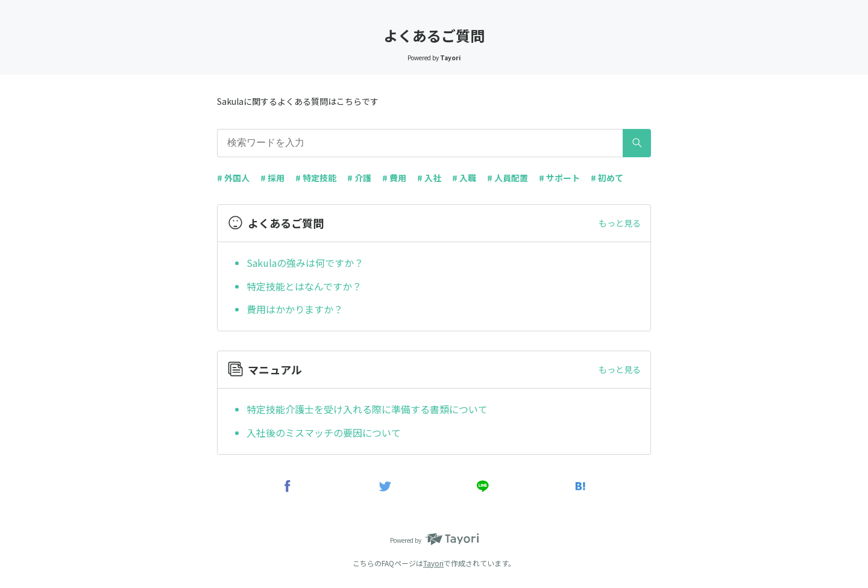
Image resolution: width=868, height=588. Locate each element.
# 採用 (272, 178)
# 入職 (464, 178)
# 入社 (429, 178)
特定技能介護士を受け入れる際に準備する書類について (367, 409)
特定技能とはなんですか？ (304, 286)
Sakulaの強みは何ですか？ (305, 263)
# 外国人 (233, 178)
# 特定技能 (316, 178)
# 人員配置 (508, 178)
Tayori (433, 563)
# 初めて (607, 178)
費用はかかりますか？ (295, 309)
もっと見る (620, 223)
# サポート (559, 178)
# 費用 (394, 178)
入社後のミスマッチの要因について (324, 433)
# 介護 (359, 178)
